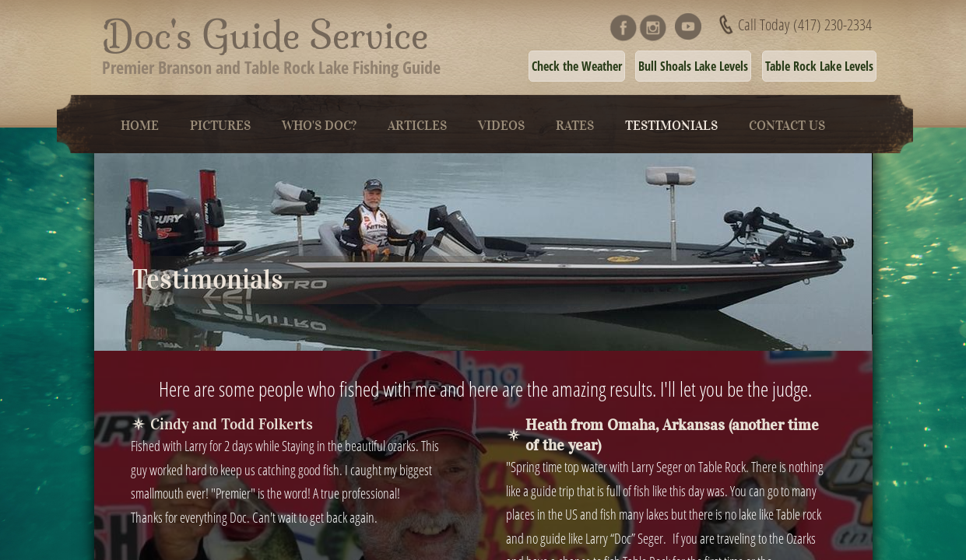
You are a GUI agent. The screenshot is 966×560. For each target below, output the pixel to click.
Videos (501, 126)
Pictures (220, 126)
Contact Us (787, 126)
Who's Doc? (319, 126)
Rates (575, 126)
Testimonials (671, 126)
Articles (417, 126)
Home (140, 126)
